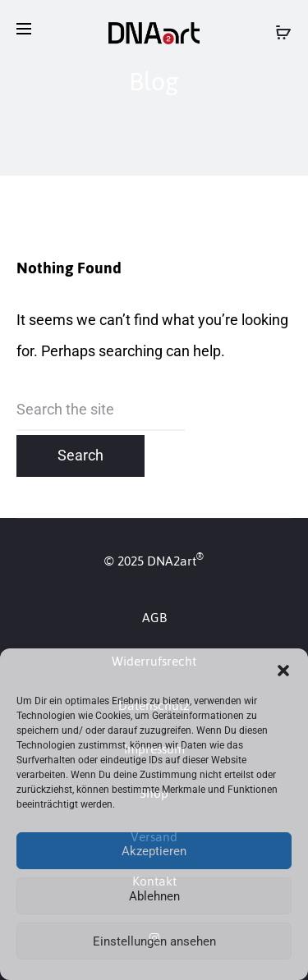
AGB (154, 618)
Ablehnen (154, 896)
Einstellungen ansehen (154, 941)
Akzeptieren (154, 851)
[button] (283, 669)
